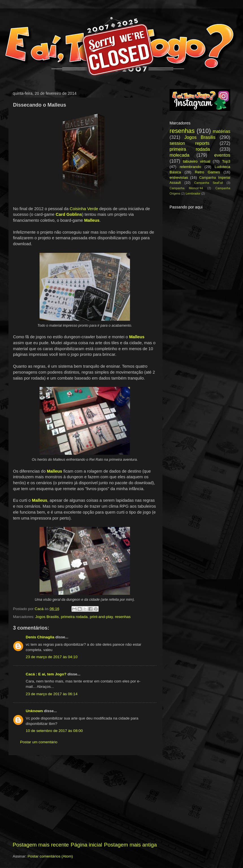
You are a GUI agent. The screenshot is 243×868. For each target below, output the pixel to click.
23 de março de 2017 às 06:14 (52, 694)
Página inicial (86, 845)
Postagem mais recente (41, 845)
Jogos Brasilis (47, 617)
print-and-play (101, 617)
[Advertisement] (85, 798)
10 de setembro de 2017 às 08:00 (54, 731)
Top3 (226, 161)
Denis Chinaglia (40, 637)
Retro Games (207, 172)
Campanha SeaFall (209, 183)
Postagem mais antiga (130, 845)
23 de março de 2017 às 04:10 (52, 657)
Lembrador (193, 193)
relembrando (190, 167)
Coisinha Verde (84, 209)
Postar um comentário (39, 742)
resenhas (123, 617)
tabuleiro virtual (197, 161)
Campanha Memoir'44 (186, 188)
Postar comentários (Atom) (50, 856)
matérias (222, 131)
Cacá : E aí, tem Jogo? (46, 674)
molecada (179, 155)
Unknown (34, 711)
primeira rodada (74, 617)
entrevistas (179, 177)
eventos (222, 155)
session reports (189, 143)
